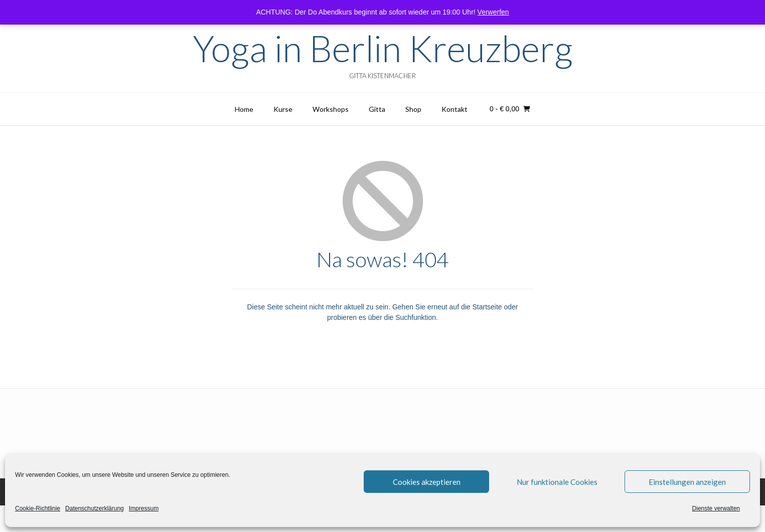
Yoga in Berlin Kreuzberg (383, 48)
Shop (413, 109)
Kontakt (454, 109)
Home (244, 109)
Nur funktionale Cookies (557, 482)
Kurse (283, 109)
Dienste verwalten (716, 508)
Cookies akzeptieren (427, 482)
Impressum (144, 508)
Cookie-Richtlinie (38, 508)
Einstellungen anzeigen (687, 482)
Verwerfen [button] (493, 12)
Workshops (331, 109)
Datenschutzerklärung (95, 508)
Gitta (377, 109)
